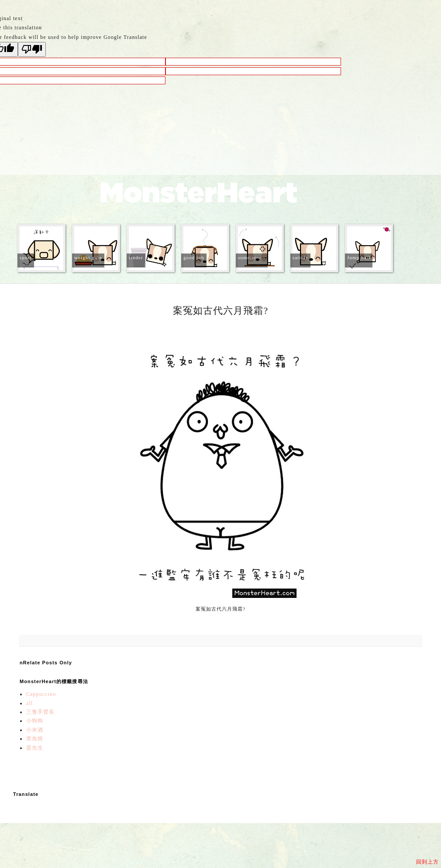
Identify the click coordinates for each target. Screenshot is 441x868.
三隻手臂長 (41, 712)
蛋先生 (35, 748)
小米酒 (35, 730)
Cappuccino (41, 694)
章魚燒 (35, 739)
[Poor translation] (32, 49)
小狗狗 (35, 721)
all (29, 703)
